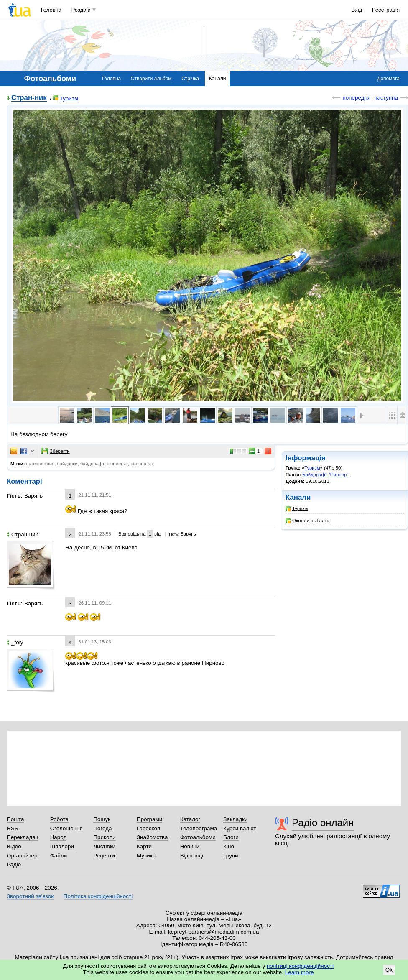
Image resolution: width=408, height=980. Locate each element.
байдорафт (92, 464)
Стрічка (190, 79)
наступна (386, 98)
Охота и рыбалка (307, 521)
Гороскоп (148, 828)
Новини (190, 846)
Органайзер (22, 856)
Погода (102, 828)
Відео (14, 846)
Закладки (235, 819)
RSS (13, 828)
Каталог (190, 819)
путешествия (41, 464)
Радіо (14, 864)
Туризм (66, 98)
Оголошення (66, 828)
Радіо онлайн (323, 823)
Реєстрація (386, 10)
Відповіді (192, 856)
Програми (149, 819)
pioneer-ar (117, 464)
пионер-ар (142, 464)
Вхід (357, 10)
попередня (356, 98)
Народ (59, 837)
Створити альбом (151, 79)
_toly (15, 642)
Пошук (102, 819)
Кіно (229, 846)
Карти (144, 846)
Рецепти (104, 856)
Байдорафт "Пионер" (325, 475)
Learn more (300, 972)
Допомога (388, 79)
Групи (231, 856)
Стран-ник (29, 98)
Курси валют (240, 828)
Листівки (104, 846)
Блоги (231, 837)
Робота (59, 819)
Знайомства (152, 837)
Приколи (104, 837)
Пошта (15, 819)
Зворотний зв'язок (30, 896)
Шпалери (62, 846)
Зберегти (56, 451)
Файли (59, 856)
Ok (389, 970)
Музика (146, 856)
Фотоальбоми (198, 837)
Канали (218, 79)
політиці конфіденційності (300, 966)
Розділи (81, 10)
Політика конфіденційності (98, 896)
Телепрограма (199, 828)
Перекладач (22, 837)
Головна (51, 10)
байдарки (67, 464)
